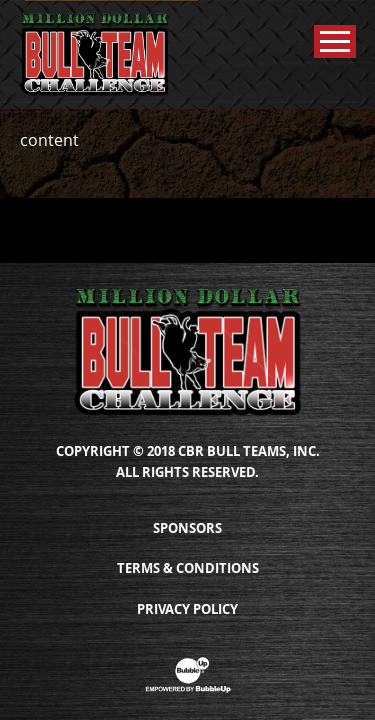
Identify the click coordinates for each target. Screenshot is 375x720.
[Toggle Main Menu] (335, 41)
